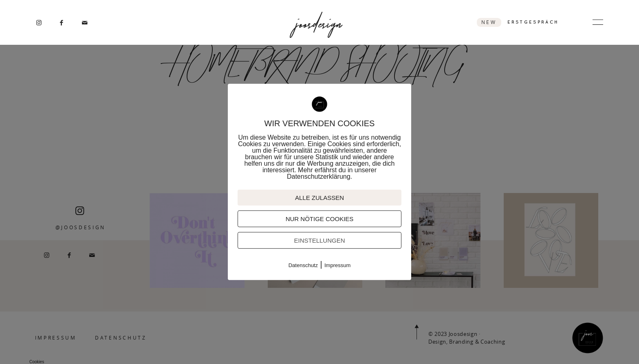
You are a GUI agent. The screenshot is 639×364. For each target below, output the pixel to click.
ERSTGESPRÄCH (533, 22)
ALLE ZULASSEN (319, 198)
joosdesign (319, 22)
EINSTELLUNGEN (319, 240)
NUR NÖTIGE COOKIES (320, 219)
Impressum (337, 265)
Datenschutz (303, 265)
